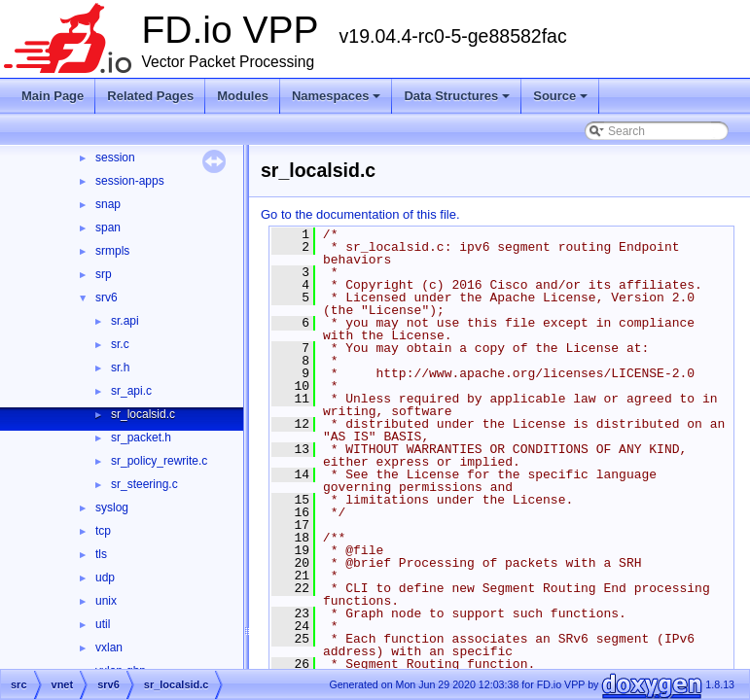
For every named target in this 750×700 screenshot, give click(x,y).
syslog (112, 507)
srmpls (112, 251)
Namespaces (338, 101)
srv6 (107, 297)
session (115, 157)
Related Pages (150, 96)
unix (106, 601)
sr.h (120, 367)
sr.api (125, 321)
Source (562, 101)
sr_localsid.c (143, 414)
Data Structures (458, 101)
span (108, 227)
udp (105, 577)
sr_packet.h (141, 437)
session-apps (130, 181)
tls (101, 554)
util (103, 624)
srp (104, 274)
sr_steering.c (144, 484)
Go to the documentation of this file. (360, 214)
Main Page (53, 96)
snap (108, 204)
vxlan (109, 647)
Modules (243, 96)
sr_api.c (131, 391)
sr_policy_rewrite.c (159, 461)
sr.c (120, 344)
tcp (103, 531)
